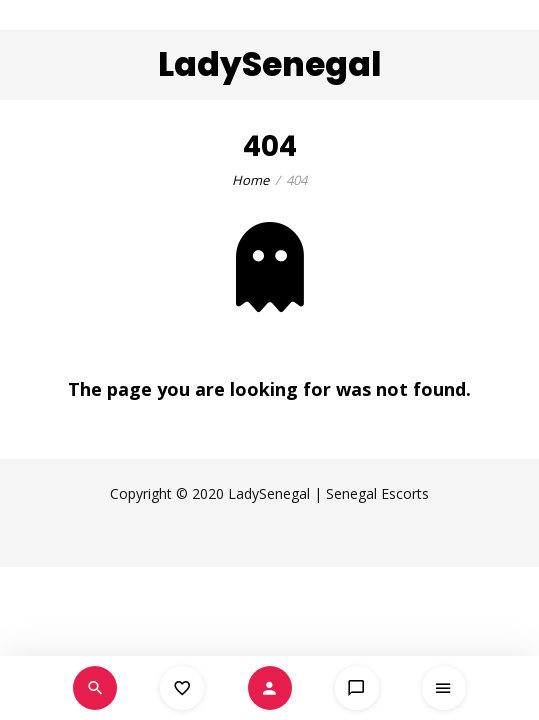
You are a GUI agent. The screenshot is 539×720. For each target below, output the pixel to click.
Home (250, 180)
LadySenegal (269, 64)
